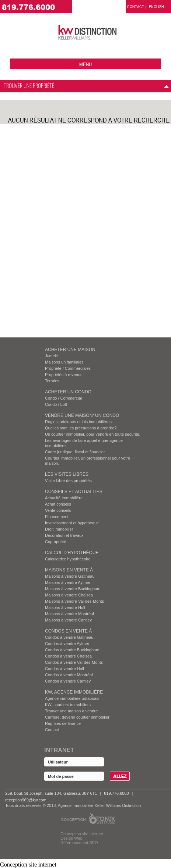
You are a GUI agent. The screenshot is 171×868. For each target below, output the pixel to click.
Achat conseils (58, 504)
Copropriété (55, 542)
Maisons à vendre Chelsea (69, 595)
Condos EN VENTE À (68, 631)
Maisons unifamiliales (64, 362)
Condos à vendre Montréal (69, 675)
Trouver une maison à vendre (71, 711)
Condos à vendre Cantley (68, 681)
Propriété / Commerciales (68, 368)
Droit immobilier (59, 529)
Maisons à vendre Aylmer (68, 582)
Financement (57, 517)
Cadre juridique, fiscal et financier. (75, 452)
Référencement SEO (79, 843)
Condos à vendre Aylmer (67, 644)
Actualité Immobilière (64, 498)
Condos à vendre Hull (64, 669)
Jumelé (51, 356)
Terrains (52, 381)
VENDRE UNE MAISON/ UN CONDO (82, 415)
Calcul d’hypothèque (72, 553)
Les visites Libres (67, 474)
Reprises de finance (63, 723)
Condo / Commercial (63, 398)
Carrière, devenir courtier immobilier (77, 717)
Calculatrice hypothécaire (68, 559)
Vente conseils (58, 510)
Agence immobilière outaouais (72, 698)
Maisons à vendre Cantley (68, 620)
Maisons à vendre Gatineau (70, 576)
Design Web (71, 838)
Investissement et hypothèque (72, 523)
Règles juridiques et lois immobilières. (79, 422)
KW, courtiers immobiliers (68, 705)
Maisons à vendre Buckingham (73, 589)
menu (85, 64)
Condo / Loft (56, 404)
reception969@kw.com (26, 800)
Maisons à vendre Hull (65, 607)
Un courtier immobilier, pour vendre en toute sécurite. (93, 434)
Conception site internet (82, 834)
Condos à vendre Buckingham (72, 650)
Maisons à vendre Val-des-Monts (74, 601)
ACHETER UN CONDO (68, 392)
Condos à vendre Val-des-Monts (74, 662)
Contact (52, 730)
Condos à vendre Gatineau (69, 637)
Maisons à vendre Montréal (69, 614)
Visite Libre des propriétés (68, 481)
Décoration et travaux (64, 535)
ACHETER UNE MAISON (70, 350)
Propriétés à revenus (64, 375)
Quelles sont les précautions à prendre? (81, 428)
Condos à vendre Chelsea (68, 656)
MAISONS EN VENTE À (69, 570)
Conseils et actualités (74, 492)
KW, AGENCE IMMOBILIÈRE (74, 692)
